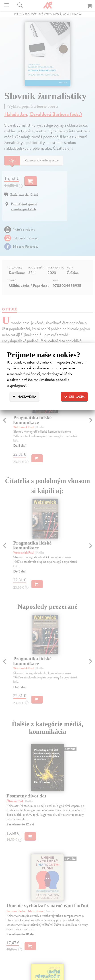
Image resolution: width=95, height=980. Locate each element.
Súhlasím (74, 397)
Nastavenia (24, 397)
